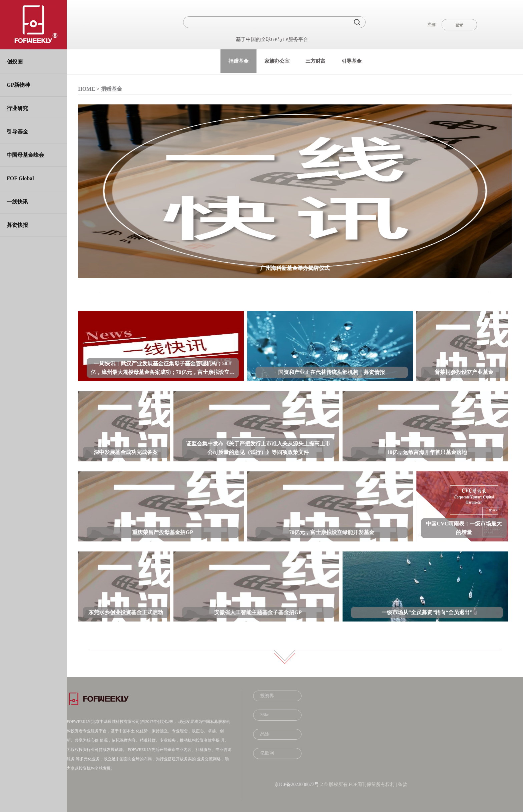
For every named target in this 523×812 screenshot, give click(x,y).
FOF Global (20, 178)
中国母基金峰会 (25, 155)
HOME (87, 89)
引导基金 (17, 132)
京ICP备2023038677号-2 (299, 784)
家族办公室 (277, 61)
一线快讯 (17, 202)
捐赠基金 (238, 61)
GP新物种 (18, 85)
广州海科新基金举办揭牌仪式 (295, 268)
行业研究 (17, 108)
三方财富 (316, 61)
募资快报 (17, 225)
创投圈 (15, 62)
